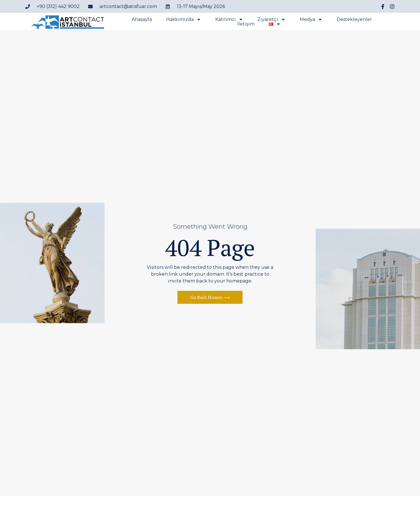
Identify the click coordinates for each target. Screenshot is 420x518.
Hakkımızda (184, 20)
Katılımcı (229, 20)
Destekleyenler (354, 20)
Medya (311, 20)
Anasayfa (142, 20)
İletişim (246, 25)
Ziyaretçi (271, 20)
